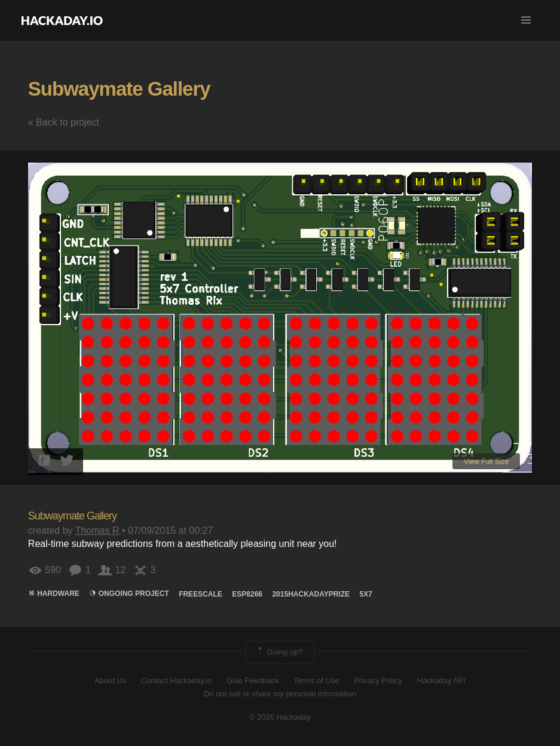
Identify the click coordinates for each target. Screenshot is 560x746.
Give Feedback (253, 681)
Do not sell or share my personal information (280, 694)
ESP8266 (247, 594)
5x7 (366, 594)
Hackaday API (442, 681)
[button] (526, 20)
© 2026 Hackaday (280, 717)
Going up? (279, 652)
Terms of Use (316, 681)
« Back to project (64, 122)
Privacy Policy (378, 681)
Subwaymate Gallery (119, 89)
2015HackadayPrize (311, 594)
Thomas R (97, 531)
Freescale (201, 594)
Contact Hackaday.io (177, 681)
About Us (110, 681)
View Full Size (486, 461)
